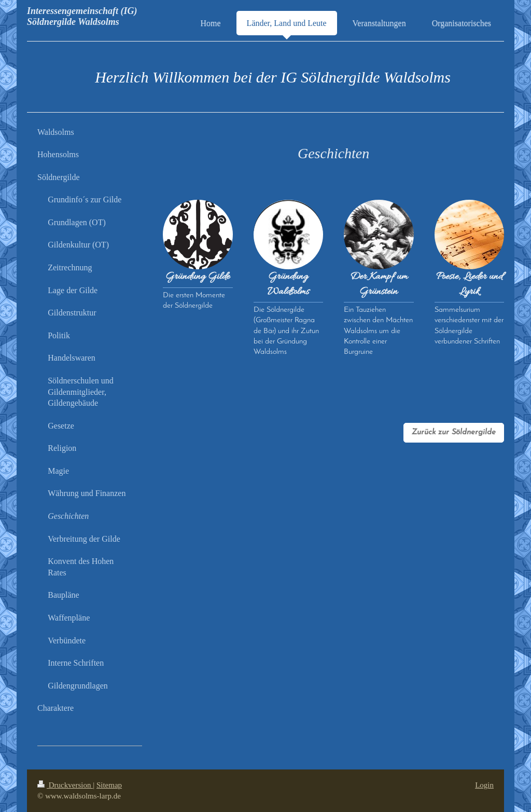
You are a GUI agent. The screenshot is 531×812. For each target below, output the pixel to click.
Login (484, 785)
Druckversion (65, 785)
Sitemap (109, 785)
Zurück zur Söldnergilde (454, 432)
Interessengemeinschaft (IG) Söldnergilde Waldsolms (82, 16)
